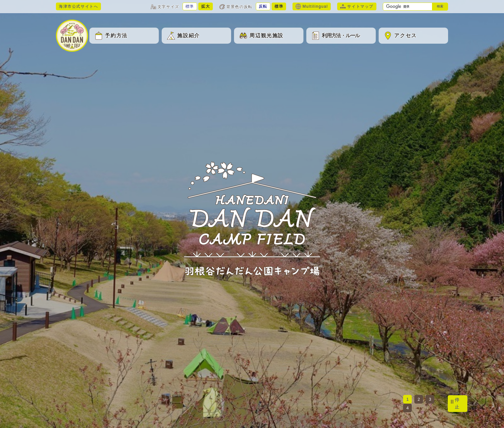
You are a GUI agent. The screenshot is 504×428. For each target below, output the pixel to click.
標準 (190, 6)
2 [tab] (419, 399)
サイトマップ (357, 6)
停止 (457, 403)
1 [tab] (407, 399)
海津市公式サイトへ (78, 6)
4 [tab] (407, 408)
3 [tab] (430, 399)
